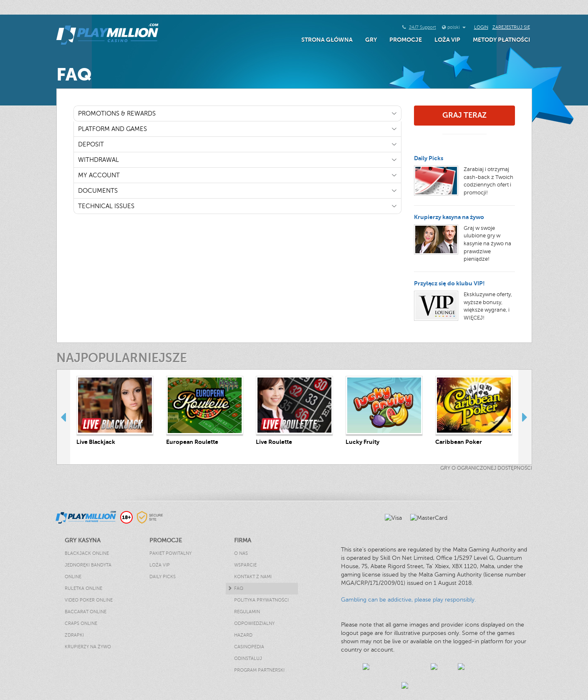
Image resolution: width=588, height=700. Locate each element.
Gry (371, 40)
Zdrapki (74, 635)
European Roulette (192, 442)
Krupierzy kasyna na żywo (449, 217)
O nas (241, 553)
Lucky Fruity (362, 442)
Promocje (406, 40)
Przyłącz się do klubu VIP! (449, 283)
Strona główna (327, 40)
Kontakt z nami (253, 577)
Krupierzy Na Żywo (88, 647)
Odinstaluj (248, 658)
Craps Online (81, 623)
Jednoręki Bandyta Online (88, 571)
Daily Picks (429, 158)
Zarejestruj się (511, 27)
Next (525, 417)
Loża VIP (447, 40)
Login (481, 27)
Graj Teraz (464, 115)
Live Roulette (274, 442)
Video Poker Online (89, 600)
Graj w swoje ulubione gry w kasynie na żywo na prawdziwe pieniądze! (487, 244)
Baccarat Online (86, 612)
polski (457, 27)
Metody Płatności (501, 40)
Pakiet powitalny (170, 553)
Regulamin (247, 612)
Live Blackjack (96, 442)
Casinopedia (249, 647)
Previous (63, 417)
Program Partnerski (259, 670)
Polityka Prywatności (261, 600)
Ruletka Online (83, 588)
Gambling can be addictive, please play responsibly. (408, 600)
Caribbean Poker (459, 442)
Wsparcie (245, 565)
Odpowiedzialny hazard (254, 629)
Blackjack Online (87, 553)
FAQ (239, 588)
